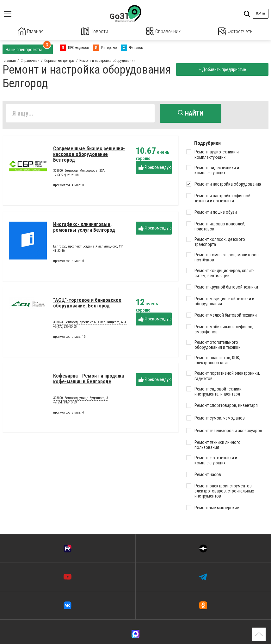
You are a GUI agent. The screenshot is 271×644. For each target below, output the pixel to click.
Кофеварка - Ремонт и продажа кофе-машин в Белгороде (89, 381)
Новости (95, 31)
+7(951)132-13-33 (65, 404)
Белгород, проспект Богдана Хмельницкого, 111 (88, 249)
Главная (31, 31)
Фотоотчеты (236, 31)
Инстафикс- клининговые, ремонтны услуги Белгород (84, 229)
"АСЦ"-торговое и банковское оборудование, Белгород (87, 305)
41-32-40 (59, 253)
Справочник (163, 31)
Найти (191, 113)
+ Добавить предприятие (221, 69)
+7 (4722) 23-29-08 (66, 177)
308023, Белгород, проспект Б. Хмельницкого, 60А (90, 325)
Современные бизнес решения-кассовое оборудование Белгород (89, 156)
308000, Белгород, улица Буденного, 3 (80, 400)
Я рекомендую (155, 169)
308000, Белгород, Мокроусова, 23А (79, 173)
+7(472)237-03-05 (65, 328)
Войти (261, 13)
